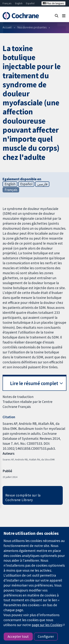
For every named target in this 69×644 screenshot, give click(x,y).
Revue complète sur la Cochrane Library (23, 498)
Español (30, 3)
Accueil (7, 27)
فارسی (42, 184)
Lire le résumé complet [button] (34, 383)
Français (7, 3)
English (19, 3)
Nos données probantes (32, 27)
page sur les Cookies (47, 625)
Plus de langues (53, 3)
